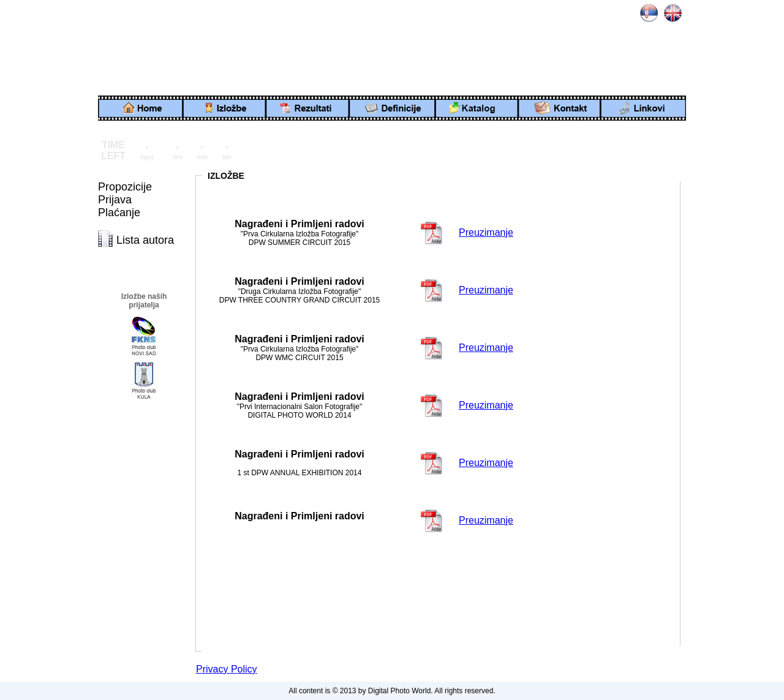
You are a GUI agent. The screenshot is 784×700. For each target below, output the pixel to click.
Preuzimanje (486, 232)
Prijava (115, 200)
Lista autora (145, 240)
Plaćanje (119, 213)
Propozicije (125, 187)
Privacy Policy (227, 669)
